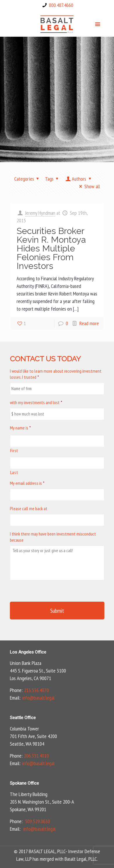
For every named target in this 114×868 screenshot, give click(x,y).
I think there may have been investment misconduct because (53, 537)
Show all (88, 186)
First (14, 450)
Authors (79, 179)
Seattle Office (23, 718)
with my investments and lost (36, 402)
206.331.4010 (36, 756)
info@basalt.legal (38, 698)
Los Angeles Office (28, 652)
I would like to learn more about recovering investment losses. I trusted (56, 374)
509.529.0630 (38, 821)
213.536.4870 (36, 690)
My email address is (27, 483)
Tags (53, 179)
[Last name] (57, 463)
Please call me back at (29, 508)
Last (14, 472)
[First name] (57, 441)
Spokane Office (24, 783)
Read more (89, 323)
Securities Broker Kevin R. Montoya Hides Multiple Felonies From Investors (51, 248)
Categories (28, 179)
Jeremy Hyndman (40, 213)
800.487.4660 (61, 5)
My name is (20, 428)
